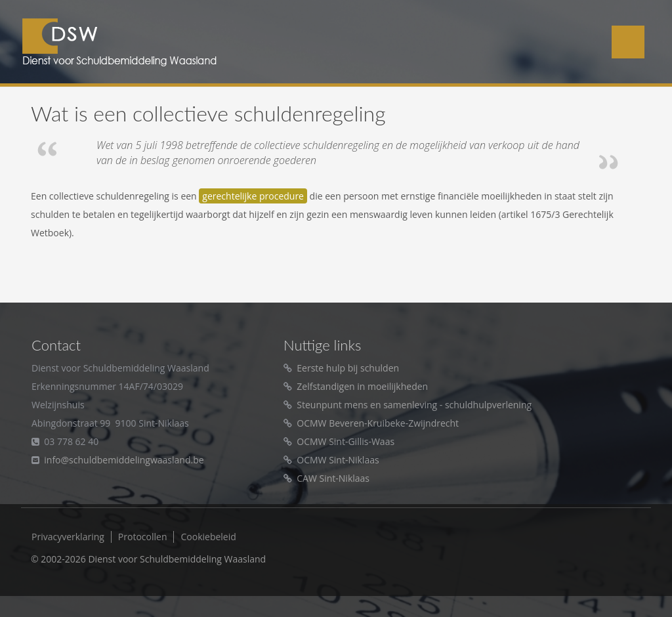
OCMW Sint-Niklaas (338, 460)
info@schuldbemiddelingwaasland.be (124, 460)
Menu (628, 42)
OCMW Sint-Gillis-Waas (346, 441)
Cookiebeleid (208, 537)
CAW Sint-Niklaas (333, 478)
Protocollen (143, 537)
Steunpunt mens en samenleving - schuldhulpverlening (414, 405)
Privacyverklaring (68, 537)
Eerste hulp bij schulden (348, 368)
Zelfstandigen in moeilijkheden (362, 386)
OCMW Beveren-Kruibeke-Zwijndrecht (378, 423)
